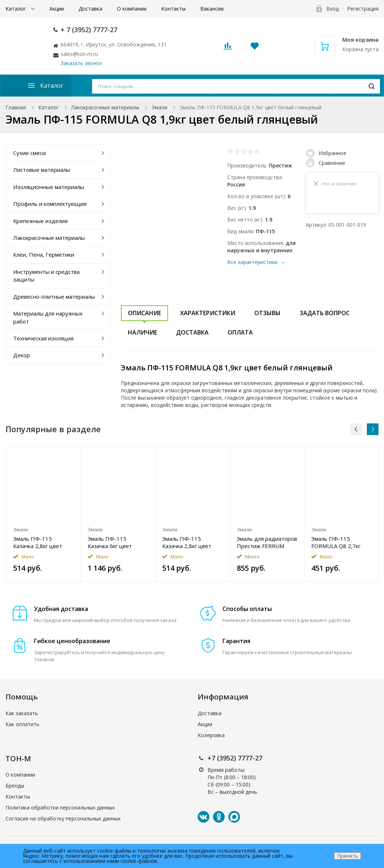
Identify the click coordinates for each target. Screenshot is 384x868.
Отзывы (267, 313)
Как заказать (22, 713)
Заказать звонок (81, 63)
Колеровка (211, 735)
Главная (16, 107)
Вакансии (212, 9)
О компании (132, 9)
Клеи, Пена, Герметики (44, 254)
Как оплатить (22, 724)
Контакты (173, 9)
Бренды (15, 786)
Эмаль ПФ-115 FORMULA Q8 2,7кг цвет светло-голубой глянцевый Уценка (339, 542)
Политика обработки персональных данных (60, 807)
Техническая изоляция (43, 338)
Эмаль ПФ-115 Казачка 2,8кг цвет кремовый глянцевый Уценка (41, 542)
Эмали (159, 107)
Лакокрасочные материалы (105, 107)
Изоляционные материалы (49, 187)
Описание (145, 313)
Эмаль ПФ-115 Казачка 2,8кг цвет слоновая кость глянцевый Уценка (187, 542)
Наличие (142, 332)
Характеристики (208, 313)
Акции (57, 9)
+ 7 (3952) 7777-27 (89, 30)
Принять (347, 856)
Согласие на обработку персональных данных (63, 818)
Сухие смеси (29, 153)
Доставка (90, 9)
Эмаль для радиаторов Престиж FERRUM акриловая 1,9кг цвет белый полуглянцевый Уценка (267, 542)
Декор (22, 355)
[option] (43, 514)
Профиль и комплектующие (50, 204)
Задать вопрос (325, 313)
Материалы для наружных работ (48, 317)
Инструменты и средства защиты (46, 276)
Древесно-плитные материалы (54, 297)
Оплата (240, 332)
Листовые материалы (42, 170)
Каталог (16, 9)
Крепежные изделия (40, 221)
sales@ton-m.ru (79, 54)
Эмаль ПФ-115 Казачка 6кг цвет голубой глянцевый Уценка (113, 542)
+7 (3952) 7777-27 (235, 758)
